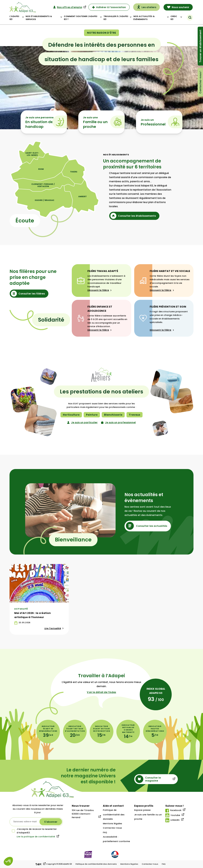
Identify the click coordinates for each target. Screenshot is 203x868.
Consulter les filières (28, 294)
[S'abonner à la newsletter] (51, 822)
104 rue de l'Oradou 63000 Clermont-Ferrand (83, 814)
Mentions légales (113, 824)
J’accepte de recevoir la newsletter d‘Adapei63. (34, 831)
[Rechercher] (190, 17)
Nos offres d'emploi (68, 7)
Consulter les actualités (147, 526)
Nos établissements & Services (39, 18)
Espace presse (142, 810)
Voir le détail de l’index (101, 692)
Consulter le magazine (148, 779)
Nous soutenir (178, 7)
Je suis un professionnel (118, 422)
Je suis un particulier (82, 422)
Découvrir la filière (100, 290)
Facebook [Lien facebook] (173, 811)
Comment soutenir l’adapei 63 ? (80, 18)
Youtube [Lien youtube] (173, 815)
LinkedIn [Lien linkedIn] (172, 820)
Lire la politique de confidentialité (36, 837)
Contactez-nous (112, 828)
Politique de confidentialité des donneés (114, 815)
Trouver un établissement (200, 46)
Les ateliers (147, 7)
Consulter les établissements (133, 216)
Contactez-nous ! (200, 82)
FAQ (105, 832)
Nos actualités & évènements (144, 18)
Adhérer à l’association (109, 7)
